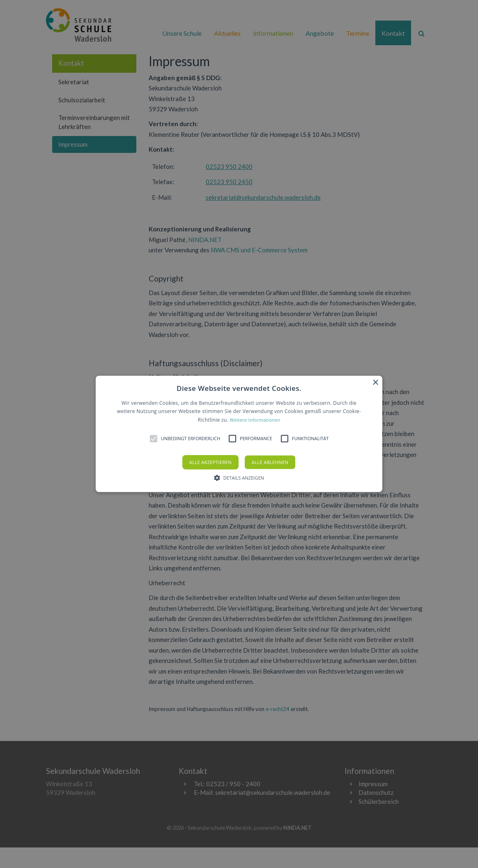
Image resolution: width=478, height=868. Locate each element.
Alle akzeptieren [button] (210, 463)
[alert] (239, 434)
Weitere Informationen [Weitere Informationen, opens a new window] (255, 420)
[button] (239, 434)
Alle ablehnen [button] (270, 463)
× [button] (375, 383)
